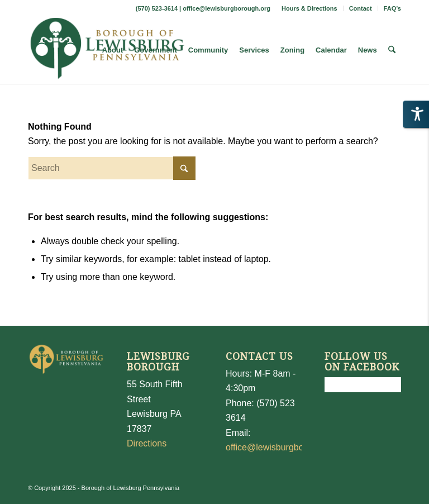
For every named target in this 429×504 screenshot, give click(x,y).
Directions (147, 443)
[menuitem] (310, 8)
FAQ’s (392, 8)
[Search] (392, 50)
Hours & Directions (309, 8)
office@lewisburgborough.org (227, 8)
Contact (361, 8)
